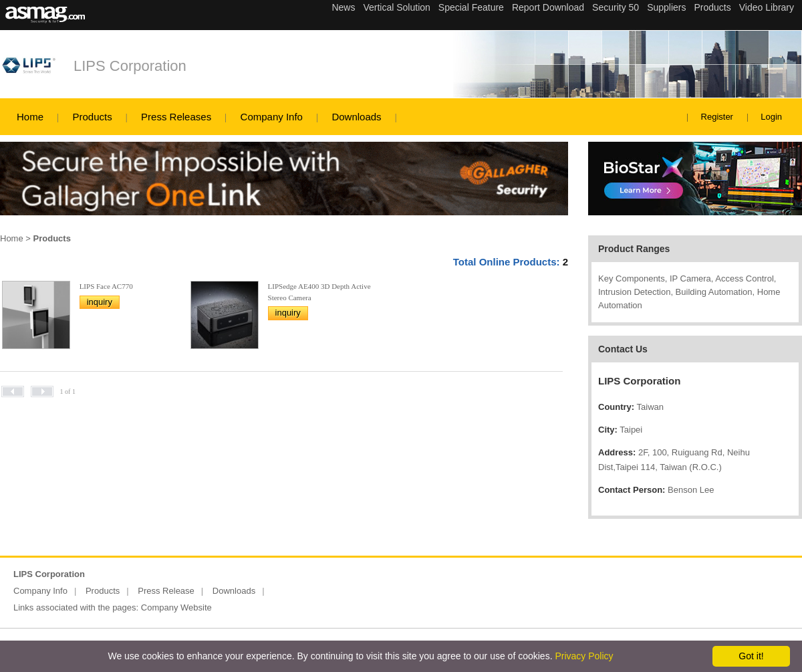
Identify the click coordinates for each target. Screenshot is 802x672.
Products (92, 117)
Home (30, 117)
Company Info (272, 117)
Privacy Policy (584, 656)
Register (717, 117)
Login (771, 117)
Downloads (356, 117)
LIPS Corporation (130, 66)
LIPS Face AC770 (106, 286)
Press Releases (176, 117)
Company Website (176, 607)
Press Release (166, 591)
